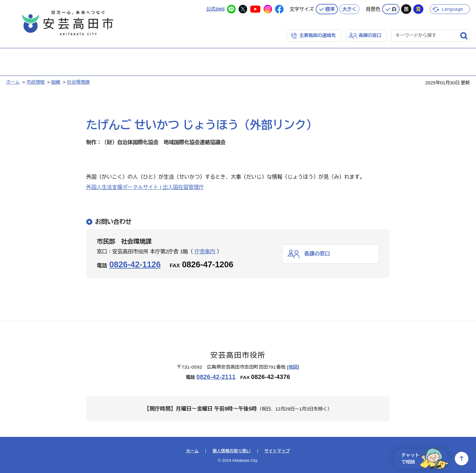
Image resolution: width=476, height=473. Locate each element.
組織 (56, 82)
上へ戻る (462, 459)
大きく (349, 9)
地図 (293, 367)
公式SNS (215, 9)
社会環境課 (78, 82)
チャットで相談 (425, 459)
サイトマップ (277, 451)
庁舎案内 (205, 252)
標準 (330, 9)
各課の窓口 (370, 35)
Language (452, 9)
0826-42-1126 (135, 264)
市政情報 (36, 82)
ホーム (13, 82)
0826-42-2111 (216, 377)
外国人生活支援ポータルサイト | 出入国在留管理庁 (145, 187)
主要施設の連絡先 (318, 35)
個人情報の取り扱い (232, 451)
